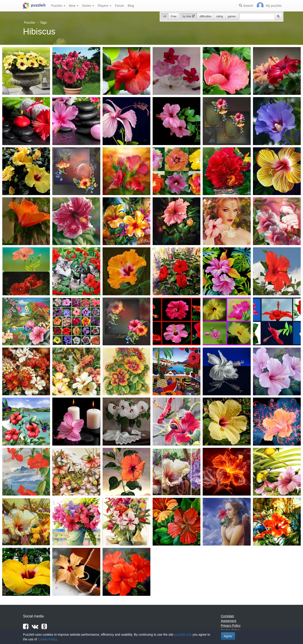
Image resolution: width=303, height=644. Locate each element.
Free (174, 16)
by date (189, 16)
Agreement (229, 621)
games (232, 16)
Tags (44, 23)
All (165, 16)
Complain (228, 616)
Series (88, 6)
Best (74, 6)
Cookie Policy (47, 639)
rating (220, 16)
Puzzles (58, 6)
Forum (119, 6)
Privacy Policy (231, 626)
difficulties (205, 16)
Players (104, 6)
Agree (228, 636)
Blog (131, 6)
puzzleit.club (183, 635)
